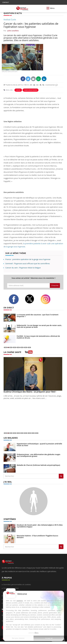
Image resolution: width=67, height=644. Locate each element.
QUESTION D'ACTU (13, 13)
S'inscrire (55, 285)
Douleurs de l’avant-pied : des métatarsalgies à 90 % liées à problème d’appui (40, 526)
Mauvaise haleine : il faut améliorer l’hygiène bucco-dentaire (38, 537)
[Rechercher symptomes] (61, 547)
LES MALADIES (11, 438)
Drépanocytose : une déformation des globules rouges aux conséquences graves (39, 455)
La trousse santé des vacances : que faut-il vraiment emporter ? (38, 316)
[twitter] (31, 299)
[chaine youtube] (29, 353)
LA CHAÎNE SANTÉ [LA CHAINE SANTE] (12, 352)
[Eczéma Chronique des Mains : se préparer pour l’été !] (33, 374)
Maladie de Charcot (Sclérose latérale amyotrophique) (38, 465)
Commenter (52, 85)
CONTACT (6, 2)
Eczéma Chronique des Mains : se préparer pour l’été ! (30, 392)
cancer (18, 90)
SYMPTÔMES (10, 519)
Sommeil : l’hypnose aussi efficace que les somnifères (28, 263)
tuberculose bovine (31, 90)
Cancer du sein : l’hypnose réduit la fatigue (23, 268)
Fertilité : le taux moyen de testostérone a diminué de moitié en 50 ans (38, 337)
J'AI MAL (8, 482)
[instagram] (47, 299)
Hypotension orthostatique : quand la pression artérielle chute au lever (39, 445)
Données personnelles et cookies (17, 584)
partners (20, 601)
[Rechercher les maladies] (61, 476)
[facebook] (15, 299)
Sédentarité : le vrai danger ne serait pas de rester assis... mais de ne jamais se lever (40, 326)
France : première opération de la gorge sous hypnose (28, 259)
